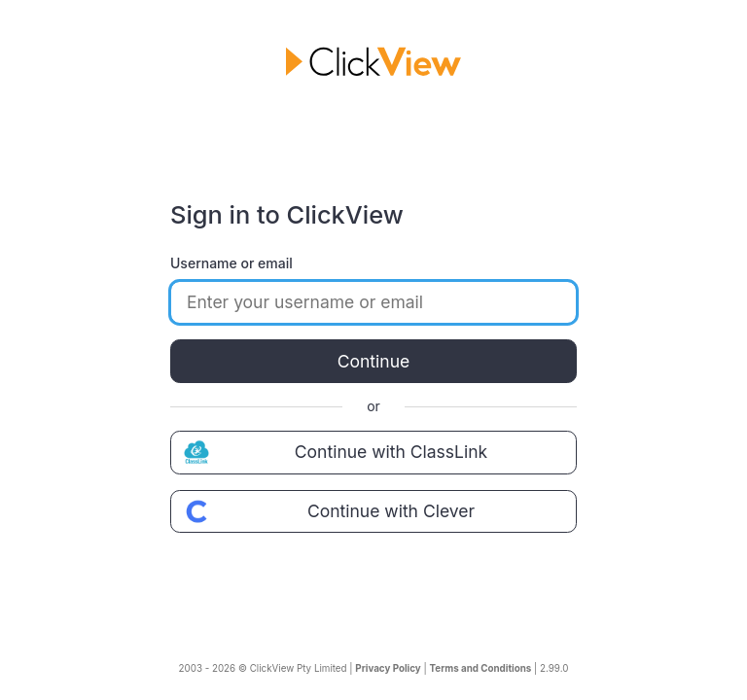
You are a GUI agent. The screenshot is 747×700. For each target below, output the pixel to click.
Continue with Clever (327, 511)
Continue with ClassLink (333, 452)
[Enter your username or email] (373, 302)
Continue (373, 361)
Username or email (231, 263)
